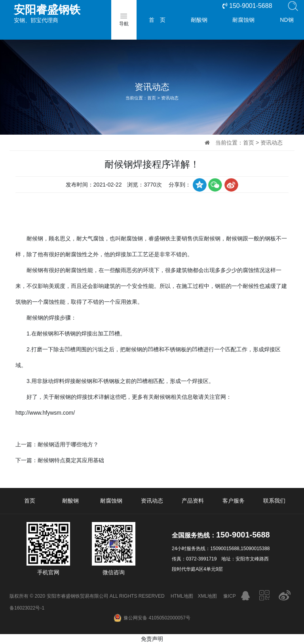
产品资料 (193, 501)
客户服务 (234, 501)
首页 (152, 98)
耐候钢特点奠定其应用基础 (71, 460)
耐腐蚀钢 (243, 20)
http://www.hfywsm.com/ (45, 413)
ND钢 (287, 20)
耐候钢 (35, 238)
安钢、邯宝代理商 (69, 13)
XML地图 (208, 596)
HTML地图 (182, 596)
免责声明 (152, 639)
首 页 (157, 20)
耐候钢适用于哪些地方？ (68, 444)
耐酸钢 (199, 20)
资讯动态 (170, 98)
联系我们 (274, 501)
